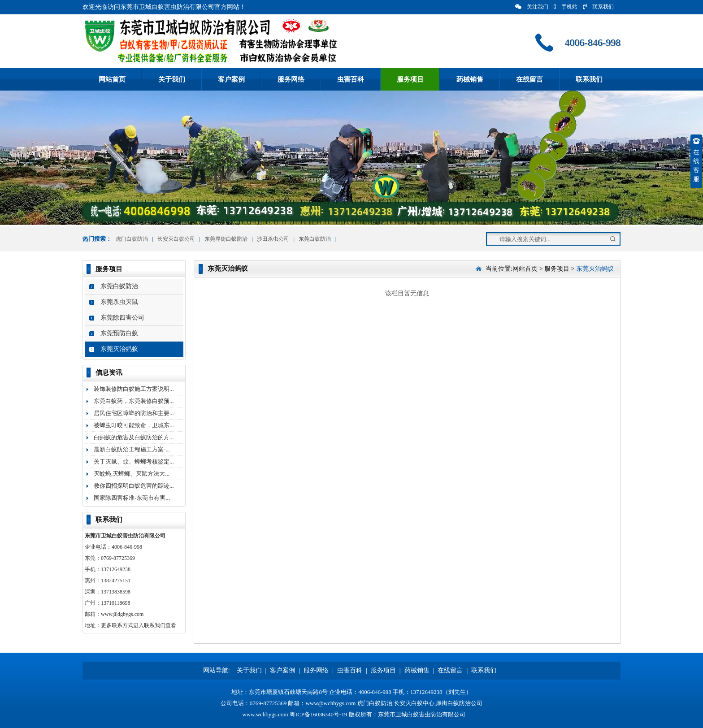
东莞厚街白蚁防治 (226, 239)
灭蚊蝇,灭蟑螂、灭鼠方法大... (132, 474)
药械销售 (470, 79)
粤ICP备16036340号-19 (319, 714)
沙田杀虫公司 (273, 239)
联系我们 (598, 7)
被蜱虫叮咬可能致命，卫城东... (134, 425)
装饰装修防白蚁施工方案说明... (134, 389)
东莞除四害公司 (122, 318)
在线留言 (529, 79)
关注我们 (532, 7)
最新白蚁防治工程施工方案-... (132, 449)
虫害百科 (351, 79)
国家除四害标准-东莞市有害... (132, 498)
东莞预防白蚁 (119, 333)
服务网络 (291, 79)
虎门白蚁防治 (131, 239)
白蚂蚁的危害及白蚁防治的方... (134, 437)
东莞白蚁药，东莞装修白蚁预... (134, 401)
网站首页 (112, 79)
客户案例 (231, 79)
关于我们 (172, 79)
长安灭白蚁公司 (176, 239)
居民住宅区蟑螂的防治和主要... (134, 413)
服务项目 (410, 79)
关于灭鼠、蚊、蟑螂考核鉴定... (134, 461)
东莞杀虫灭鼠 (119, 302)
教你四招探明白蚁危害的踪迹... (134, 486)
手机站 (566, 7)
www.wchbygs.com (265, 714)
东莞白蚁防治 (315, 239)
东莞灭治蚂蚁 (119, 349)
